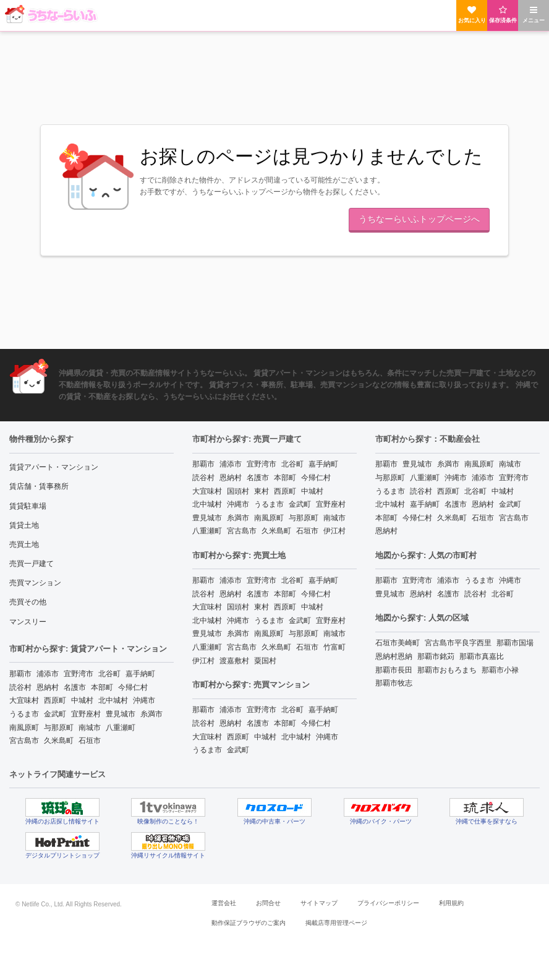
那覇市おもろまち (447, 670)
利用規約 (451, 903)
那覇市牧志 (394, 683)
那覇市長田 (394, 670)
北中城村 (113, 700)
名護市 (75, 687)
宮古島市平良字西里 (458, 643)
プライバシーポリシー (388, 903)
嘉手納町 (140, 674)
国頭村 (238, 491)
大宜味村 (24, 700)
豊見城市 (121, 714)
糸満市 (151, 714)
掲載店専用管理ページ (336, 923)
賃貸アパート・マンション (54, 467)
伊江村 (334, 531)
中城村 (82, 700)
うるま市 (24, 714)
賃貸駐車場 (28, 506)
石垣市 (90, 741)
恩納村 (48, 687)
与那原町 (59, 728)
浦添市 (48, 674)
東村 (262, 491)
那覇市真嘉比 (482, 656)
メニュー (534, 15)
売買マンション (35, 583)
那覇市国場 (515, 643)
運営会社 (224, 903)
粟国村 (265, 661)
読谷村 (20, 687)
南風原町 (24, 728)
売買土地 (24, 544)
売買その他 (28, 602)
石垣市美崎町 (398, 643)
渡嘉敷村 (234, 661)
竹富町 (334, 647)
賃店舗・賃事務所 (39, 486)
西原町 (55, 700)
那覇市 (20, 674)
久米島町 (59, 741)
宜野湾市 (79, 674)
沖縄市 (144, 700)
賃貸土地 (24, 525)
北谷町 (109, 674)
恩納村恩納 (394, 656)
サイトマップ (319, 903)
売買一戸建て (32, 564)
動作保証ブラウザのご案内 (249, 923)
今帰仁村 (133, 687)
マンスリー (28, 622)
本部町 (102, 687)
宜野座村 (86, 714)
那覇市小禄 (500, 670)
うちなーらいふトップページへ (419, 219)
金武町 (55, 714)
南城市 (90, 728)
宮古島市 (24, 741)
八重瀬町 (121, 728)
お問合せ (268, 903)
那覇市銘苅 (436, 656)
